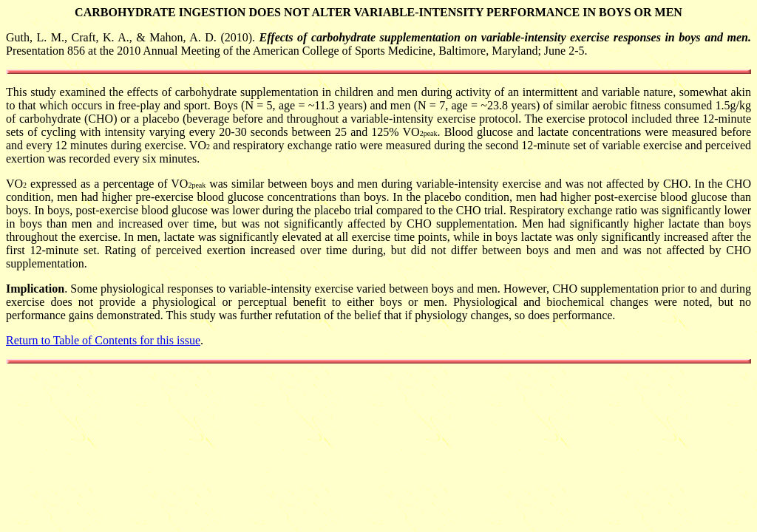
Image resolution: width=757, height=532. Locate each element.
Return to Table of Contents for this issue (103, 340)
